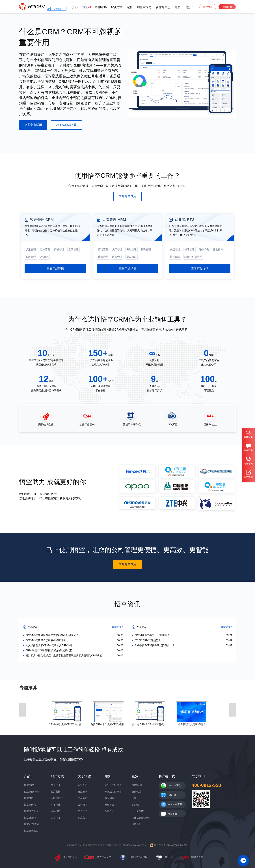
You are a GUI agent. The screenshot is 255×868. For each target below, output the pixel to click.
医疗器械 (56, 792)
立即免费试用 (33, 125)
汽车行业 (56, 805)
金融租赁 (56, 811)
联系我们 (83, 818)
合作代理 (136, 792)
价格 (134, 798)
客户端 (135, 805)
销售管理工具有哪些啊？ (192, 724)
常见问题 (109, 798)
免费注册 (227, 7)
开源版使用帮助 (113, 792)
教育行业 (56, 785)
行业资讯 (83, 792)
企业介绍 (83, 785)
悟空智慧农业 (31, 831)
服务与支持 (144, 7)
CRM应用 (137, 785)
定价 (130, 7)
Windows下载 (175, 804)
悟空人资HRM (31, 824)
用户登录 (208, 7)
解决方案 (117, 7)
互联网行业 (57, 798)
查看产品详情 (55, 269)
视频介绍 (109, 811)
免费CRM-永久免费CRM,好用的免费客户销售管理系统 (121, 724)
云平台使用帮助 (113, 785)
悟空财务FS (30, 818)
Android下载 (174, 785)
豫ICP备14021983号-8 (134, 845)
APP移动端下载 (66, 125)
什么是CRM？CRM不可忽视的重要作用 (154, 724)
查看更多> (118, 627)
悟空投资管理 (31, 811)
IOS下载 (172, 795)
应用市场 (101, 7)
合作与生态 (163, 7)
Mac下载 (172, 814)
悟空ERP (29, 798)
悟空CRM (29, 785)
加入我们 (83, 811)
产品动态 (83, 798)
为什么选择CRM (140, 818)
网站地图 (136, 824)
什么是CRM (138, 811)
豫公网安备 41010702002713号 (168, 845)
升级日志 (109, 805)
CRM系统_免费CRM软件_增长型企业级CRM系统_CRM (80, 724)
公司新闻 (83, 805)
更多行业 (56, 818)
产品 (75, 7)
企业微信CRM (31, 792)
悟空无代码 (30, 805)
